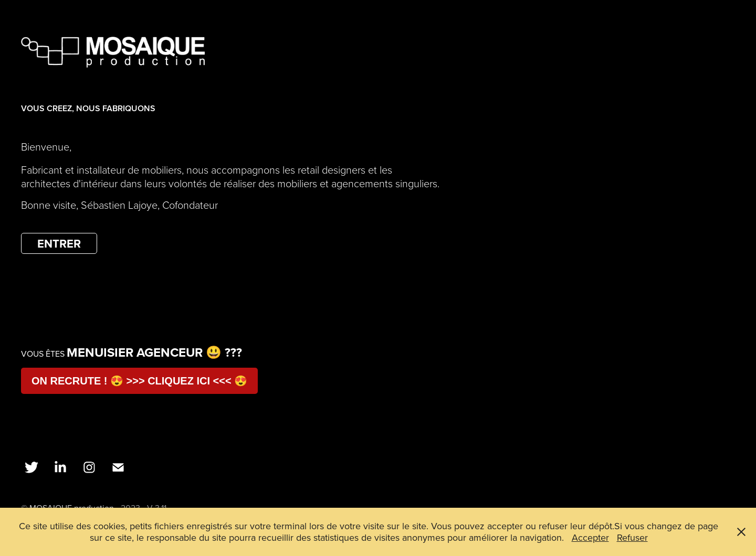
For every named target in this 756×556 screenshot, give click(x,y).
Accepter (590, 537)
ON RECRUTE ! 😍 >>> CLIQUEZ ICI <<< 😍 (139, 381)
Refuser (632, 537)
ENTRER (59, 243)
